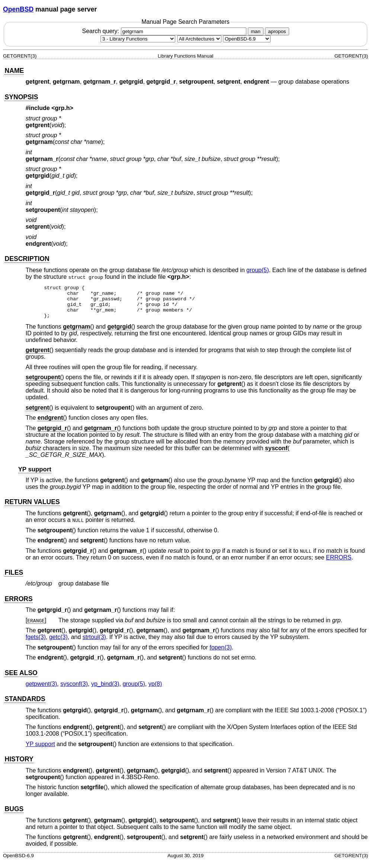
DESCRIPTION (27, 259)
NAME (14, 71)
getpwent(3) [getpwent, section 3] (41, 690)
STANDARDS (25, 706)
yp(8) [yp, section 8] (155, 690)
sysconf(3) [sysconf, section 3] (74, 690)
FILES (14, 579)
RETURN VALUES (32, 509)
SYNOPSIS (21, 97)
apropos (277, 31)
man (256, 31)
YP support (35, 476)
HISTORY (19, 766)
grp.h (63, 108)
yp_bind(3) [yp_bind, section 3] (105, 690)
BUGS (14, 816)
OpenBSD (18, 9)
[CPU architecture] (199, 39)
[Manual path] (247, 39)
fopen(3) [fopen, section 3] (221, 654)
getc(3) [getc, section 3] (58, 644)
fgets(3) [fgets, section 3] (36, 644)
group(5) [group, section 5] (258, 270)
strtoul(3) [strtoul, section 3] (94, 644)
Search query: (165, 31)
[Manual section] (138, 39)
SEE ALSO (21, 680)
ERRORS (339, 564)
